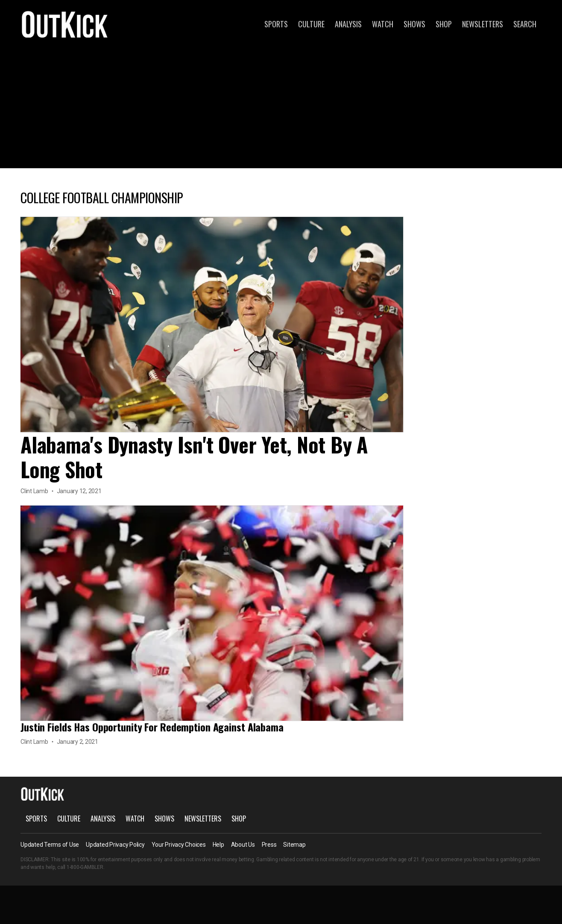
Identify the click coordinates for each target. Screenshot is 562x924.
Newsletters (483, 24)
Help (218, 845)
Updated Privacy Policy (115, 845)
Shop (444, 24)
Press (269, 845)
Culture (311, 24)
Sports (276, 24)
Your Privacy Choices (179, 845)
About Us (243, 845)
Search (525, 24)
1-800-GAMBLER (85, 867)
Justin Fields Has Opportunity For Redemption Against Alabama (152, 727)
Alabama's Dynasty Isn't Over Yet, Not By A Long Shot (194, 457)
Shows (414, 24)
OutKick (65, 24)
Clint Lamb (34, 491)
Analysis (348, 24)
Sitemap (294, 845)
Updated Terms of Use (50, 845)
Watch (383, 24)
